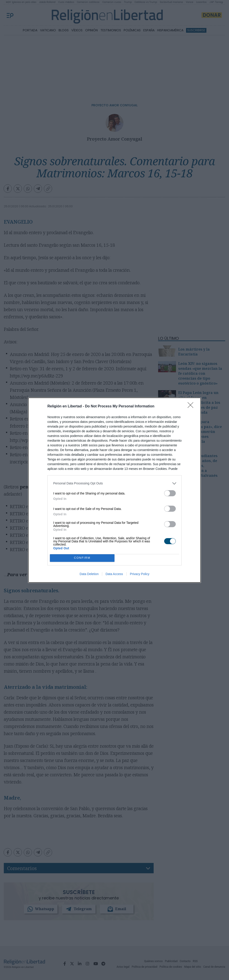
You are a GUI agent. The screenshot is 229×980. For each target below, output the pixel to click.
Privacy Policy (140, 574)
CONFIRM (82, 558)
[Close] (192, 407)
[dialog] (114, 490)
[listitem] (114, 483)
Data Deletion (89, 574)
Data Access (114, 574)
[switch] (170, 493)
